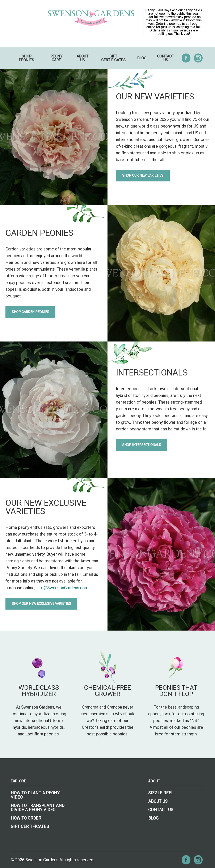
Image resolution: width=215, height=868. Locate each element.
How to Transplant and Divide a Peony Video (38, 808)
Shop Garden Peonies (30, 312)
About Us (83, 58)
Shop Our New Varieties (143, 175)
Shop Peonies (26, 58)
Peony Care (56, 58)
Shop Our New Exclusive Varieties (41, 604)
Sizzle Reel (161, 793)
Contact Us (166, 58)
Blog (142, 58)
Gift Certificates (113, 58)
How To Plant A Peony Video (35, 795)
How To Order (26, 818)
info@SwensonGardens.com (62, 588)
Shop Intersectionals (142, 445)
